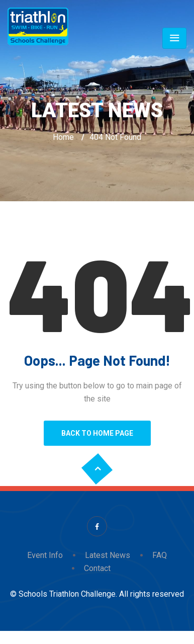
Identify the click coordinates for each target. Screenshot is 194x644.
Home (63, 137)
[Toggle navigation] (174, 38)
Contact (97, 568)
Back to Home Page (97, 433)
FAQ (160, 555)
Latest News (108, 555)
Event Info (45, 555)
